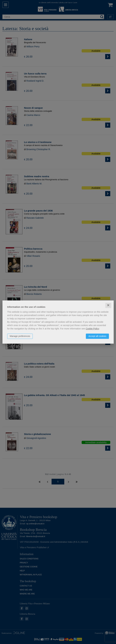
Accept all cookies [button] (97, 336)
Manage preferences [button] (20, 336)
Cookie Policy (92, 329)
